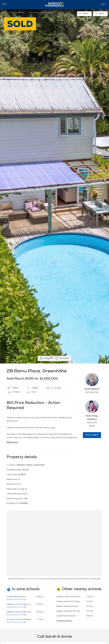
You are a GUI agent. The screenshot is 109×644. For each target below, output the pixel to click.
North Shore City (17, 13)
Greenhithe (33, 13)
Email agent (92, 435)
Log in (103, 4)
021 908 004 (92, 393)
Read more (12, 442)
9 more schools (64, 621)
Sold (4, 13)
